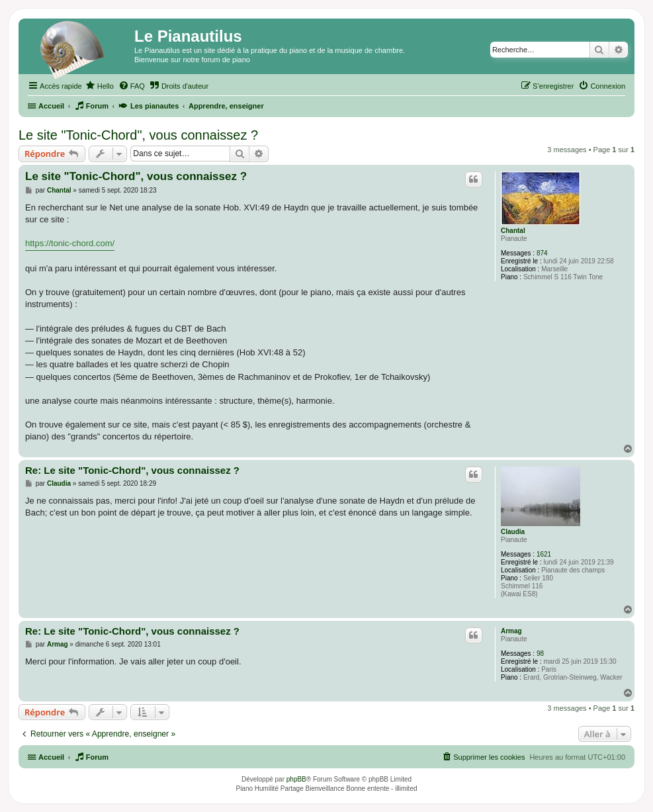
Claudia (513, 532)
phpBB (296, 779)
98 (540, 654)
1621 (544, 554)
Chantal (513, 231)
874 (542, 253)
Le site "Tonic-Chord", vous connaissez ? (138, 135)
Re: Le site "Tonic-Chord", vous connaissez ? (132, 470)
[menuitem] (100, 86)
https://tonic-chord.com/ (70, 243)
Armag (511, 631)
